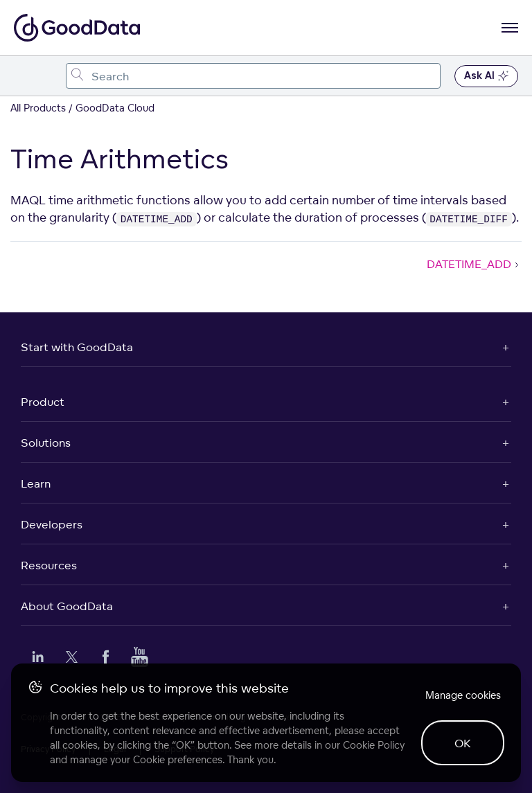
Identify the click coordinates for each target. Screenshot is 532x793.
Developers (52, 524)
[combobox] (253, 76)
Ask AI (486, 76)
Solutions (46, 443)
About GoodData (67, 606)
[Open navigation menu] (510, 28)
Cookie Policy (374, 745)
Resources (49, 565)
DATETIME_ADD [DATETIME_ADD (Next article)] (474, 264)
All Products (38, 108)
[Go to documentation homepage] (77, 28)
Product (43, 402)
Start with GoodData (77, 347)
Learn (36, 483)
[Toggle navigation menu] (26, 76)
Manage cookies (463, 695)
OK (463, 743)
